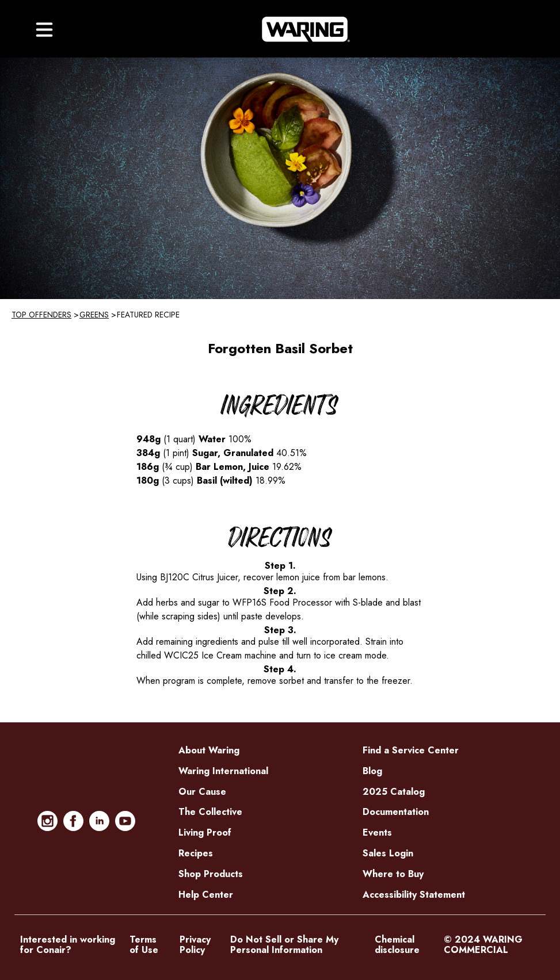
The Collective (210, 812)
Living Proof (205, 832)
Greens (94, 315)
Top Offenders (41, 315)
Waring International (223, 771)
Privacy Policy (195, 945)
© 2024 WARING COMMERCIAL (483, 945)
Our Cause (202, 792)
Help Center (206, 895)
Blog (372, 771)
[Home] (306, 29)
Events (377, 832)
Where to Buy (393, 874)
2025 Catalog (394, 792)
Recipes (196, 853)
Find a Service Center (411, 750)
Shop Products (211, 874)
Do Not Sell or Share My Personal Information (284, 945)
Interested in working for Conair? (68, 945)
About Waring (209, 750)
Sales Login (388, 853)
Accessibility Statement (414, 895)
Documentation (396, 812)
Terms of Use (144, 945)
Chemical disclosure (397, 945)
